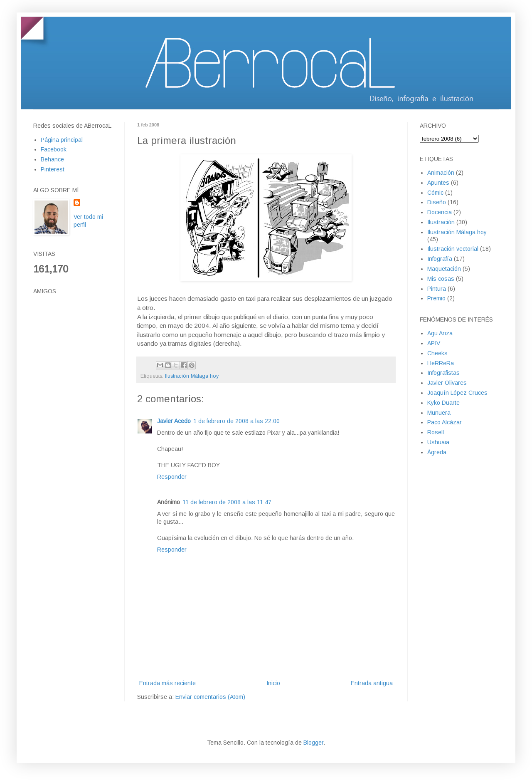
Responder (172, 477)
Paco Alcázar (445, 422)
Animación (441, 173)
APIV (434, 343)
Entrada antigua (372, 683)
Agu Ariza (440, 333)
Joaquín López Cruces (457, 393)
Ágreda (437, 452)
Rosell (436, 432)
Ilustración (441, 222)
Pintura (437, 289)
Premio (436, 298)
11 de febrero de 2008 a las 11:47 (227, 502)
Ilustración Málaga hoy (192, 376)
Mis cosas (441, 279)
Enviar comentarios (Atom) (210, 697)
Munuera (439, 413)
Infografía (440, 259)
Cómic (435, 193)
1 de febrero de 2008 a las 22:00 (236, 421)
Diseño (437, 202)
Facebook (54, 149)
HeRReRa (441, 363)
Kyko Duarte (443, 403)
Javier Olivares (447, 383)
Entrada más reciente (167, 683)
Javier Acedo (174, 421)
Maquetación (444, 269)
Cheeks (437, 353)
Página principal (62, 140)
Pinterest (53, 169)
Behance (52, 159)
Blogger (313, 743)
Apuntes (438, 183)
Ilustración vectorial (453, 249)
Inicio (273, 683)
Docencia (440, 212)
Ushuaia (438, 442)
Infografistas (443, 373)
